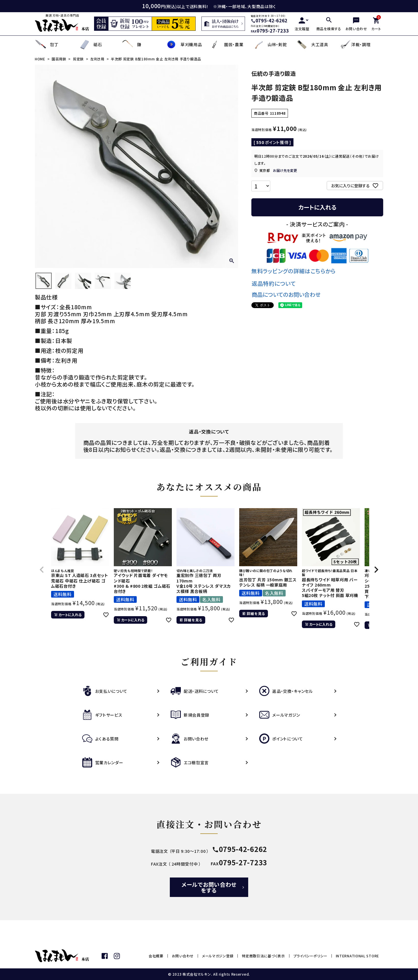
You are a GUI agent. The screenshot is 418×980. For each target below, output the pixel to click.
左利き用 (97, 59)
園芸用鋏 (59, 59)
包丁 (47, 45)
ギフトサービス (102, 715)
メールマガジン (280, 715)
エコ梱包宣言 (190, 763)
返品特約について (274, 283)
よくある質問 (100, 739)
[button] (42, 570)
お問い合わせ (190, 739)
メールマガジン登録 (218, 956)
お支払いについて (105, 691)
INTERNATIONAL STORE (357, 956)
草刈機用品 (184, 45)
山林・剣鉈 (270, 45)
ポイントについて (281, 739)
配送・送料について (195, 691)
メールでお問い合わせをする (209, 887)
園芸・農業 (226, 45)
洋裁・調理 (355, 44)
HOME (40, 59)
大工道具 (312, 45)
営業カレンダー (103, 763)
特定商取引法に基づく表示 (263, 956)
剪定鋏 (78, 59)
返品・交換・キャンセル (286, 691)
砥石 (90, 45)
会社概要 (156, 956)
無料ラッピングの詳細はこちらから (293, 271)
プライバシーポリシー (310, 956)
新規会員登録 (190, 715)
